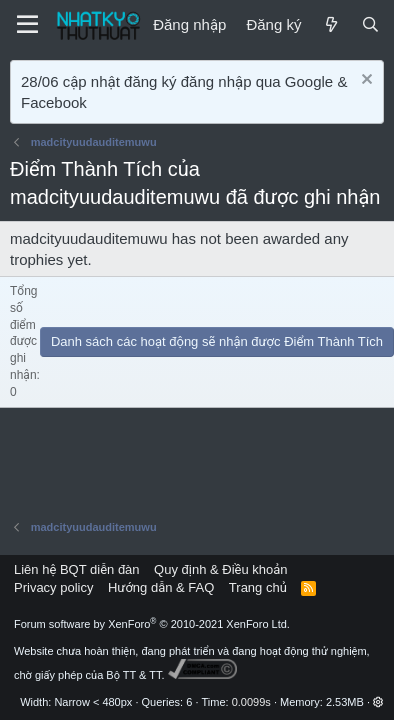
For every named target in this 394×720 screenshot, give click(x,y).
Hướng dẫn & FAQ (161, 587)
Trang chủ (258, 587)
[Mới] (330, 24)
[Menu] (27, 25)
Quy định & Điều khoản (220, 569)
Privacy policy (53, 587)
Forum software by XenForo (152, 624)
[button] (378, 702)
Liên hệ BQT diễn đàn (77, 569)
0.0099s (251, 702)
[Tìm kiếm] (370, 24)
